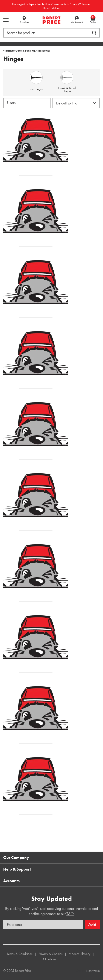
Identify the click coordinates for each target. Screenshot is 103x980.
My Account (77, 22)
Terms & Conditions (20, 954)
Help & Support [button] (17, 869)
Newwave (93, 971)
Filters (11, 103)
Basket (93, 20)
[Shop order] (76, 103)
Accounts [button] (11, 881)
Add (92, 924)
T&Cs (70, 914)
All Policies (49, 959)
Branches (24, 22)
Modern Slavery (79, 954)
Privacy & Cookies (51, 954)
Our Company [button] (16, 858)
